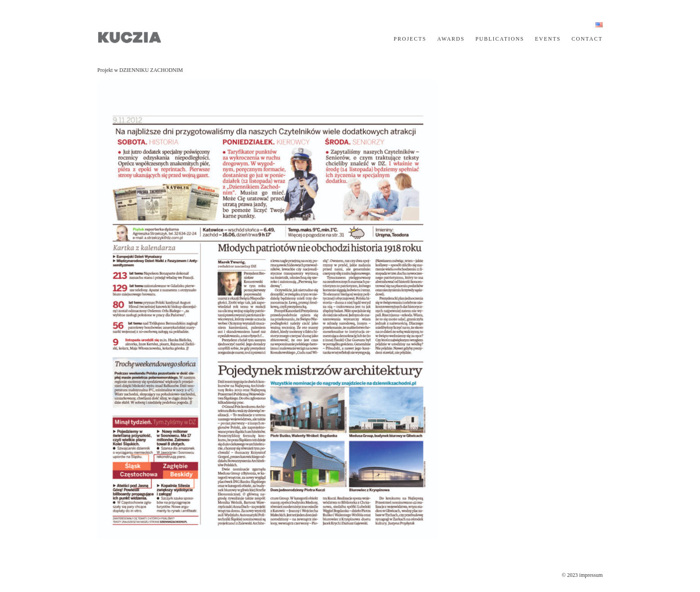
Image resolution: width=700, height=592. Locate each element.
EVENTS (548, 39)
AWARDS (451, 39)
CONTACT (587, 39)
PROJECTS (410, 39)
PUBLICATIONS (500, 39)
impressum (591, 575)
